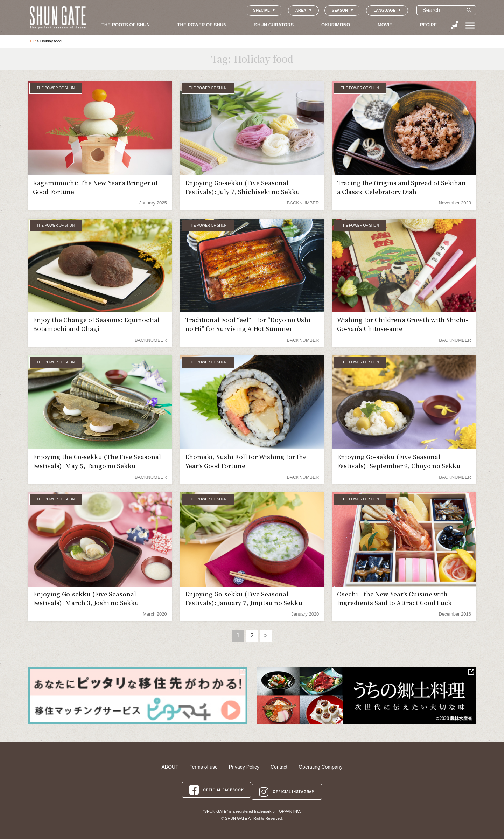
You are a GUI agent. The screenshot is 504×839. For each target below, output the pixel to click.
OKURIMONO (336, 25)
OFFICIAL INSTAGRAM (288, 788)
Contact (279, 767)
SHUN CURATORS (274, 25)
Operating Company (320, 767)
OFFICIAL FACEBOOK (215, 788)
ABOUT (170, 767)
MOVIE (385, 25)
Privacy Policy (244, 767)
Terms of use (204, 767)
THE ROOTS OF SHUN (126, 25)
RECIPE (428, 25)
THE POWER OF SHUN (202, 25)
